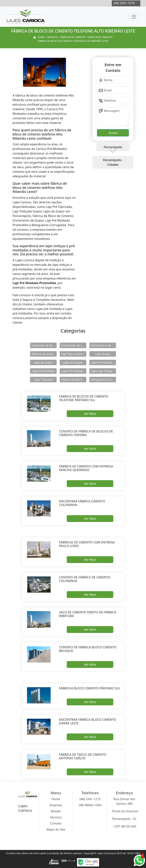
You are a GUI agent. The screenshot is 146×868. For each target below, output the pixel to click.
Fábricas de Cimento (44, 354)
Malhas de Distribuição (74, 380)
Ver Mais (90, 414)
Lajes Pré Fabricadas (103, 362)
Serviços (56, 817)
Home (56, 799)
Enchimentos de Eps (103, 345)
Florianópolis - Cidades (113, 162)
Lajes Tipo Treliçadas (103, 371)
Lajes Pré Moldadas (73, 371)
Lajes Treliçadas (43, 380)
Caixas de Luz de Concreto (44, 345)
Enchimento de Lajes (74, 345)
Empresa (56, 805)
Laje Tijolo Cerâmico (74, 354)
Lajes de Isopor (43, 362)
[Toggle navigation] (134, 17)
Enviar (113, 133)
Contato (56, 823)
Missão (56, 811)
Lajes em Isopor (73, 362)
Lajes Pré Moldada (43, 371)
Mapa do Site (56, 829)
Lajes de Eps (103, 354)
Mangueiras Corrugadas (103, 380)
